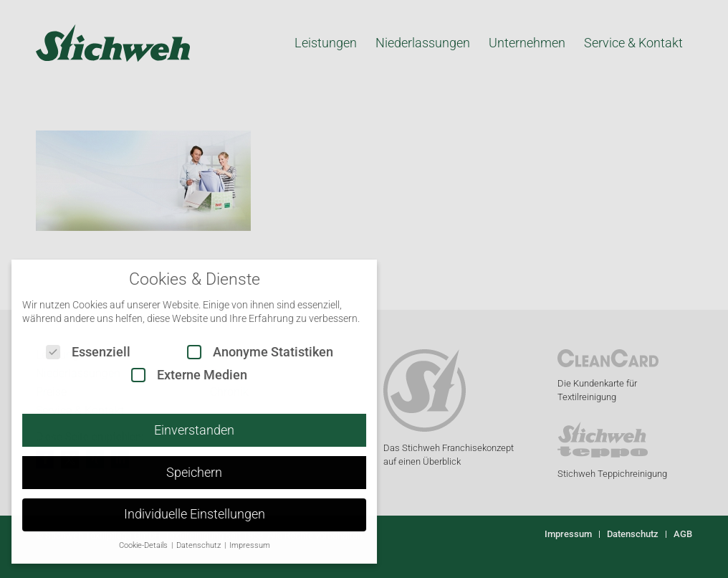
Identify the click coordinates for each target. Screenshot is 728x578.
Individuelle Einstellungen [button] (180, 514)
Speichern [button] (181, 473)
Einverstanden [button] (181, 430)
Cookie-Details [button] (130, 545)
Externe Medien (176, 375)
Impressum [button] (235, 545)
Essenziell (75, 352)
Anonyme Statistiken (246, 352)
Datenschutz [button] (185, 545)
